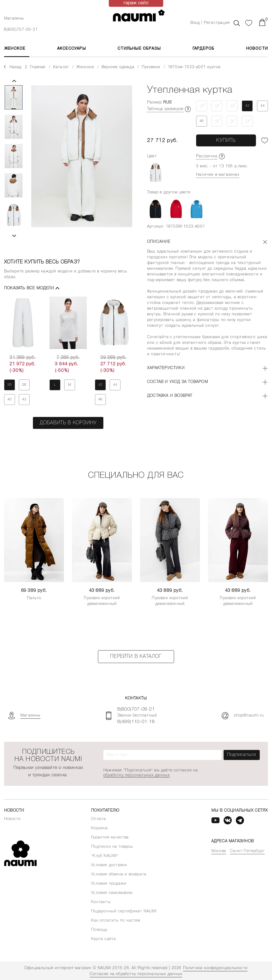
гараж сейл (136, 3)
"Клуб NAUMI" (105, 856)
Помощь (99, 930)
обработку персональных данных (137, 775)
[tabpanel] (82, 161)
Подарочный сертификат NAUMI (124, 911)
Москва (219, 851)
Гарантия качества (110, 838)
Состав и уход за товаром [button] (178, 382)
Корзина (99, 828)
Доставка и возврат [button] (170, 396)
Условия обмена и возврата (119, 874)
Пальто (34, 598)
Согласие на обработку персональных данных (136, 974)
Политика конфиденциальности (215, 968)
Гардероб (204, 49)
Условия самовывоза (112, 893)
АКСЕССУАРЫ (72, 49)
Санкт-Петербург (247, 851)
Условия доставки (109, 865)
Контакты (101, 902)
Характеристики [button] (166, 368)
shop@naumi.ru (243, 716)
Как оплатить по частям (116, 921)
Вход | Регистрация (210, 23)
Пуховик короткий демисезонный (102, 601)
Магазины (14, 19)
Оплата (98, 819)
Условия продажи (109, 884)
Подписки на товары (112, 847)
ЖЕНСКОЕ (15, 49)
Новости (257, 49)
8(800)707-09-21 (21, 30)
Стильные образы (139, 49)
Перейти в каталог (136, 657)
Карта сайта (103, 939)
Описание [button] (159, 242)
